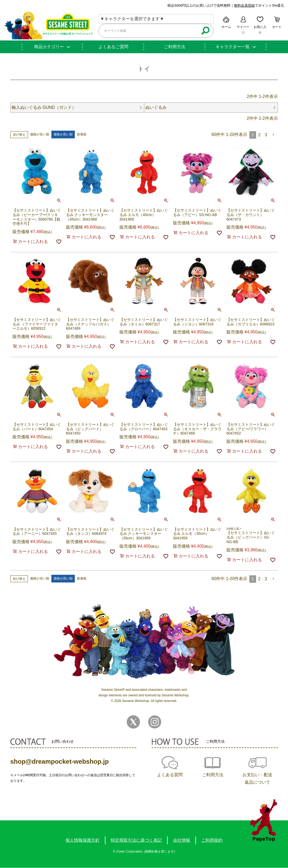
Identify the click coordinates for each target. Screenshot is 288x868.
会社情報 (182, 840)
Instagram (155, 722)
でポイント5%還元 (259, 5)
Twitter (133, 722)
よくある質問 (170, 775)
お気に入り (260, 30)
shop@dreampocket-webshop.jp (60, 762)
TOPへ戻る (263, 820)
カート (277, 27)
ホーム (226, 27)
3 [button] (266, 135)
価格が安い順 (40, 135)
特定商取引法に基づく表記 (136, 840)
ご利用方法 (175, 47)
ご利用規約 (212, 840)
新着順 (82, 135)
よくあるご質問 (113, 47)
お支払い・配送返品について (257, 779)
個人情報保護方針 (83, 840)
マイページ (243, 30)
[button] (274, 135)
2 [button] (259, 135)
